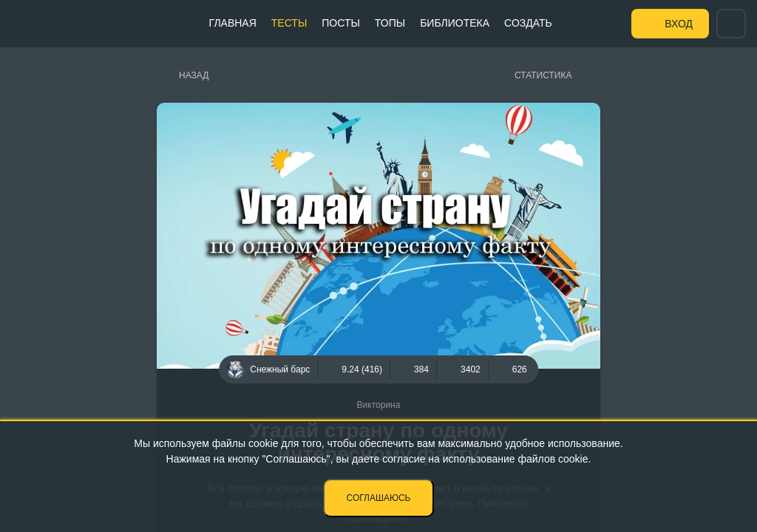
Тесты (289, 23)
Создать (528, 23)
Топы (390, 23)
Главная (233, 23)
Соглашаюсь (379, 498)
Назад (194, 75)
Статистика (543, 75)
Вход (679, 24)
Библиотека (455, 23)
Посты (341, 23)
